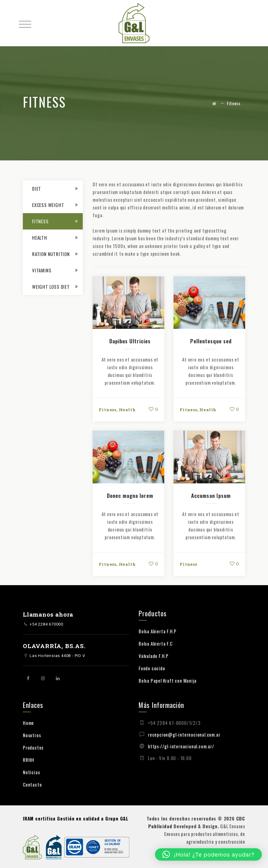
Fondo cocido (152, 668)
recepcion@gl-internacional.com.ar (184, 734)
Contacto (32, 784)
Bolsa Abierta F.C (156, 643)
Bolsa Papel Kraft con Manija (167, 680)
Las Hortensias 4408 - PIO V (57, 656)
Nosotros (32, 735)
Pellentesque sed (211, 341)
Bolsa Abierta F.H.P (158, 631)
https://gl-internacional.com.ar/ (181, 746)
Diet (37, 188)
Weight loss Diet (51, 287)
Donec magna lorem (130, 496)
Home (28, 723)
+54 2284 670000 (46, 624)
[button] (208, 854)
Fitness (108, 410)
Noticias (31, 772)
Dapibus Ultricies (130, 341)
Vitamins (42, 270)
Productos (33, 747)
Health (127, 410)
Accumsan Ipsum (211, 496)
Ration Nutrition (51, 254)
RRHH (29, 760)
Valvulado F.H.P (154, 656)
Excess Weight (48, 205)
